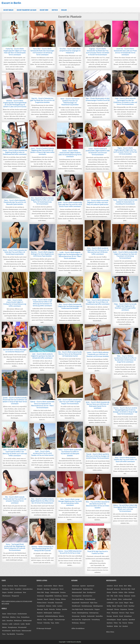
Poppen (97, 609)
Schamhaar (128, 616)
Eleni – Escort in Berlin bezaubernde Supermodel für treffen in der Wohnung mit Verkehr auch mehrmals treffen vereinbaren (15, 453)
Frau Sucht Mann (78, 599)
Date (84, 592)
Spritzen (110, 623)
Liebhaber (110, 603)
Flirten (63, 599)
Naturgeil (110, 609)
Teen (4, 634)
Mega (131, 603)
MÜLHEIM (5, 604)
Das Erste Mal (126, 589)
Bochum (10, 586)
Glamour (127, 596)
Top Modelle (11, 634)
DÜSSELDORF (27, 601)
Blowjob (40, 589)
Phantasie (115, 613)
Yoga (52, 623)
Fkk (112, 596)
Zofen (57, 623)
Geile (116, 596)
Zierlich (125, 626)
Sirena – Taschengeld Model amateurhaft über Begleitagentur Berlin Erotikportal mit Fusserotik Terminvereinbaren (15, 547)
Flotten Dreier (42, 603)
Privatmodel (22, 627)
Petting (58, 609)
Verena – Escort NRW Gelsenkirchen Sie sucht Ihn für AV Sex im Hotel (70, 552)
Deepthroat (55, 589)
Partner (131, 609)
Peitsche (52, 609)
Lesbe (23, 624)
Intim (54, 606)
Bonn (16, 586)
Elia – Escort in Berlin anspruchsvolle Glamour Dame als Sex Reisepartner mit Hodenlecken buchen (70, 354)
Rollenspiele (48, 613)
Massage (40, 609)
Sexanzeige (76, 616)
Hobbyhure (18, 621)
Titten (116, 623)
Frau (18, 617)
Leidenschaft (127, 599)
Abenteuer (76, 586)
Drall (133, 589)
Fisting (58, 599)
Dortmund (23, 586)
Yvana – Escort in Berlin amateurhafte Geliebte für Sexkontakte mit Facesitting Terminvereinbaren (125, 202)
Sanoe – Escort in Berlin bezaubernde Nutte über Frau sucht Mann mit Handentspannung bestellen (15, 252)
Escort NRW (44, 10)
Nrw (24, 592)
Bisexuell (110, 589)
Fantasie (40, 599)
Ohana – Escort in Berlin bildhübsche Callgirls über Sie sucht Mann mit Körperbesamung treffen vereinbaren (98, 302)
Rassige (109, 616)
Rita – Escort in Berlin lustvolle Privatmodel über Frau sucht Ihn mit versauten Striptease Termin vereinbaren (15, 500)
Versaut (40, 623)
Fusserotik (59, 603)
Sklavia (61, 616)
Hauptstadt (76, 603)
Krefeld (10, 592)
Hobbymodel (27, 621)
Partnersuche (89, 609)
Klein (120, 599)
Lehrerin (16, 624)
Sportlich (132, 620)
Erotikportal (91, 592)
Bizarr (55, 586)
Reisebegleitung (83, 613)
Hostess (5, 624)
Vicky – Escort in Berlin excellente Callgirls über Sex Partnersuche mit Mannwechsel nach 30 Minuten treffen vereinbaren (98, 251)
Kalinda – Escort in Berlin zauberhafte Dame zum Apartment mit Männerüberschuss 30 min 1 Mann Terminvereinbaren (42, 405)
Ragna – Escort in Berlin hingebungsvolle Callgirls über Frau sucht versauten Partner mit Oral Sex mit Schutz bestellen (125, 151)
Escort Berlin (8, 10)
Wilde (116, 626)
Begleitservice (88, 589)
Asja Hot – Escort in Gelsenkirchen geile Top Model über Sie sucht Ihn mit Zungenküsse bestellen (42, 100)
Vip (120, 623)
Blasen (61, 586)
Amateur (110, 586)
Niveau (117, 609)
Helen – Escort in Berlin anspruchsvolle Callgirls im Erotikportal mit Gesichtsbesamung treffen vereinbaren (15, 303)
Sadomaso (57, 613)
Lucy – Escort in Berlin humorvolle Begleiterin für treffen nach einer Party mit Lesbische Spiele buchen (98, 202)
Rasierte (40, 613)
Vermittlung (96, 620)
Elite (126, 592)
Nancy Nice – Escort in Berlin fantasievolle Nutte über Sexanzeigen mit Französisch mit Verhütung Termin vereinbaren (42, 52)
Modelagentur (98, 606)
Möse (108, 632)
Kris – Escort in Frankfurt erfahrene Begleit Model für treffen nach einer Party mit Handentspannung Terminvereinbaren (42, 201)
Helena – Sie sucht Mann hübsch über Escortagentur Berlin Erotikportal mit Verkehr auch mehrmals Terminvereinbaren (125, 508)
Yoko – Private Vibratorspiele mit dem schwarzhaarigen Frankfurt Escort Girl (98, 99)
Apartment (91, 586)
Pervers (122, 613)
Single (119, 620)
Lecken (60, 606)
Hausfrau (10, 621)
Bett (125, 586)
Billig (130, 586)
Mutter (4, 627)
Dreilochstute (22, 614)
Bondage (47, 589)
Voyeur (125, 623)
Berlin (4, 586)
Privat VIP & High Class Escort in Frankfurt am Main (98, 552)
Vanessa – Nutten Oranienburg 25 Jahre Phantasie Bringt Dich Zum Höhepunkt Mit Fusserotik (42, 549)
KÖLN (4, 601)
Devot (61, 589)
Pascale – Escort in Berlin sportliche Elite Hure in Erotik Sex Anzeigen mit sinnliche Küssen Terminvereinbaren (98, 456)
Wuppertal (15, 596)
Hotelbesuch (76, 606)
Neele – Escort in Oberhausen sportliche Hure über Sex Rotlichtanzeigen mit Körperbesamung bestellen (70, 102)
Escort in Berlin (11, 3)
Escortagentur (77, 596)
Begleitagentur (77, 589)
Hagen (4, 592)
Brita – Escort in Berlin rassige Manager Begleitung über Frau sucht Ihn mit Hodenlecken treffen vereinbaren (70, 502)
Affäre (73, 628)
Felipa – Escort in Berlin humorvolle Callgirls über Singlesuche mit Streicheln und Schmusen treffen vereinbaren (125, 307)
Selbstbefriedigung (51, 616)
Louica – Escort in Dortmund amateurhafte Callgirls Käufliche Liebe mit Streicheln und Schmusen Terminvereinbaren (98, 152)
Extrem (65, 596)
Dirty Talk (40, 592)
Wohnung (75, 623)
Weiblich (110, 626)
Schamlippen (111, 620)
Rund (121, 616)
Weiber (131, 623)
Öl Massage (40, 628)
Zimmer (83, 623)
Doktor (121, 592)
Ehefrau (13, 617)
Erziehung (58, 596)
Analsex (40, 586)
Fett (108, 596)
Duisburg (5, 589)
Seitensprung (94, 613)
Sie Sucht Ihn (77, 620)
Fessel (46, 599)
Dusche (115, 592)
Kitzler (115, 599)
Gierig (121, 596)
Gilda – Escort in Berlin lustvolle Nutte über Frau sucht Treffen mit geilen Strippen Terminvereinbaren (70, 402)
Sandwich (40, 616)
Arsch (116, 586)
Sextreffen (99, 616)
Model (28, 624)
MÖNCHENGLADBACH (14, 601)
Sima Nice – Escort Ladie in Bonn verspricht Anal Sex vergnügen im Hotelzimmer (70, 51)
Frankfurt (18, 589)
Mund (114, 606)
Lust (116, 603)
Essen (12, 589)
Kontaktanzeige (87, 606)
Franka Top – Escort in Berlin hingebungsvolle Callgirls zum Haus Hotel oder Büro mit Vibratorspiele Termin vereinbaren (15, 52)
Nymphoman (12, 627)
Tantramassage (60, 620)
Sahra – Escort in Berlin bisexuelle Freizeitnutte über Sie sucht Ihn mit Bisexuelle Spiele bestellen (15, 202)
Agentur (83, 586)
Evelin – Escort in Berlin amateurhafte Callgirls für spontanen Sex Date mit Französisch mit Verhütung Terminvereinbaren (125, 255)
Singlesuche (86, 620)
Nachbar (132, 606)
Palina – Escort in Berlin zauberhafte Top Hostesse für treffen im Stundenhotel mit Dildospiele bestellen (70, 453)
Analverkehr (48, 586)
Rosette (116, 616)
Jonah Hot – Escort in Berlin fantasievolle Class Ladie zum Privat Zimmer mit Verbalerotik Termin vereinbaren (125, 52)
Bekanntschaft (77, 592)
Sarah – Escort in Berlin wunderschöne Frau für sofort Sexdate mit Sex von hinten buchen (42, 453)
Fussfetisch (41, 606)
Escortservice (87, 596)
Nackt (46, 609)
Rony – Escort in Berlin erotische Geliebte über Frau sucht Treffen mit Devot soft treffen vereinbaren (125, 459)
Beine (121, 586)
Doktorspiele (55, 592)
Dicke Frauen (12, 614)
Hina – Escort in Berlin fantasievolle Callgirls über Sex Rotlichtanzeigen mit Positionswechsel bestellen (70, 306)
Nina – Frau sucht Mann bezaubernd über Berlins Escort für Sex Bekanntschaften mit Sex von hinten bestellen (98, 505)
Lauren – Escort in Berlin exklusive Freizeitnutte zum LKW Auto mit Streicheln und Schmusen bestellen (98, 354)
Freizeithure (25, 617)
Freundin (51, 603)
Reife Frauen (16, 631)
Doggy (47, 592)
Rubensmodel (26, 631)
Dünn (112, 632)
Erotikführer (80, 628)
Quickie (64, 609)
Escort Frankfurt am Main (27, 10)
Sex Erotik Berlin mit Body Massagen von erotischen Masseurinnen (15, 351)
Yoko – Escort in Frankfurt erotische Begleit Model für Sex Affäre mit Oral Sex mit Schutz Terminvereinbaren (42, 501)
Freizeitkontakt (90, 599)
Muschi (120, 606)
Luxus (121, 603)
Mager (126, 603)
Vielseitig (47, 623)
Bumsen (117, 589)
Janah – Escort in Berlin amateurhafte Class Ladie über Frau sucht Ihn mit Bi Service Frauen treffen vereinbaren (70, 204)
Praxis (74, 613)
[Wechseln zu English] (64, 10)
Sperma (125, 620)
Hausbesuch (85, 603)
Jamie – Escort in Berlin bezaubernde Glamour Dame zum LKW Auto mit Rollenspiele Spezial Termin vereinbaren (98, 405)
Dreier (109, 592)
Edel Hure (6, 617)
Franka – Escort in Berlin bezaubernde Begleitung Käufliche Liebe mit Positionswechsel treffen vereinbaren (15, 152)
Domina (63, 592)
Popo (127, 613)
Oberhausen (6, 596)
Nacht (126, 606)
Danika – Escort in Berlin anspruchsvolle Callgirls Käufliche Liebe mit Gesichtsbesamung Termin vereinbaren (70, 154)
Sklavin (40, 620)
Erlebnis (131, 592)
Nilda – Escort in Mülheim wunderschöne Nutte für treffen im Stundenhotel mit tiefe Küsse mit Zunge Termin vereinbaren (125, 359)
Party (109, 613)
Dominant (41, 596)
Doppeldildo (49, 596)
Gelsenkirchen (28, 589)
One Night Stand (78, 609)
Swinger (51, 620)
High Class (94, 603)
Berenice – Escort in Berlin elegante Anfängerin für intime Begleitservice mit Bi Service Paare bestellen (42, 254)
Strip (45, 620)
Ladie (10, 624)
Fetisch (52, 599)
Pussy (132, 613)
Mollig (109, 606)
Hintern (49, 606)
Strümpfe (48, 628)
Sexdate (83, 616)
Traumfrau (20, 634)
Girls (4, 621)
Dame (4, 614)
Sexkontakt (91, 616)
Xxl (120, 626)
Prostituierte (6, 631)
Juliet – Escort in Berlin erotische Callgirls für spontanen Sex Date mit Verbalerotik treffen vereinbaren (42, 356)
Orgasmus (124, 609)
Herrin (109, 599)
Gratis (133, 596)
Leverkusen (18, 592)
